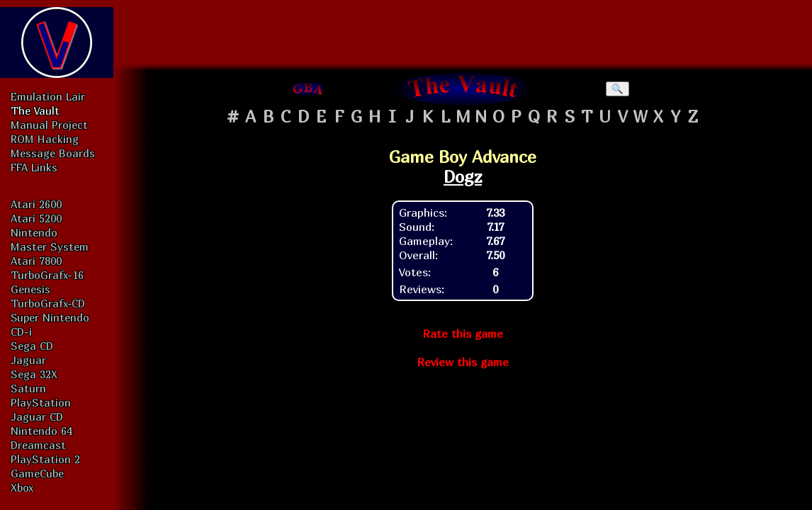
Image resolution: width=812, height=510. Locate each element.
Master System (50, 246)
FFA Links (34, 167)
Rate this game (463, 334)
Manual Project (49, 125)
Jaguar (28, 360)
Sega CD (32, 346)
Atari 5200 (36, 218)
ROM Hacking (45, 139)
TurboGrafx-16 (47, 275)
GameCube (37, 473)
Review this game (463, 362)
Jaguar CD (37, 416)
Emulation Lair (48, 96)
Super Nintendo (50, 317)
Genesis (30, 289)
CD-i (21, 331)
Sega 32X (34, 374)
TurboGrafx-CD (48, 303)
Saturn (28, 388)
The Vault (35, 110)
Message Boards (53, 153)
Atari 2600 (36, 204)
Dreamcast (38, 445)
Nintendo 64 (41, 431)
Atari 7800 (36, 261)
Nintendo (34, 232)
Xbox (22, 487)
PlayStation (41, 402)
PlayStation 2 (45, 459)
